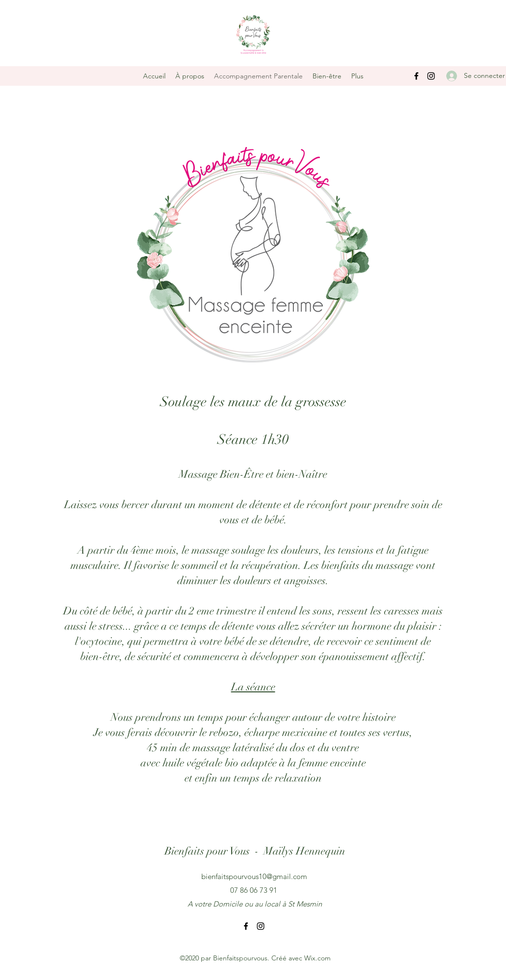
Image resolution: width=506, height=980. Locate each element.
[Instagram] (431, 76)
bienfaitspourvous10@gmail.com (254, 876)
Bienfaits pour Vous (207, 851)
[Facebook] (416, 76)
